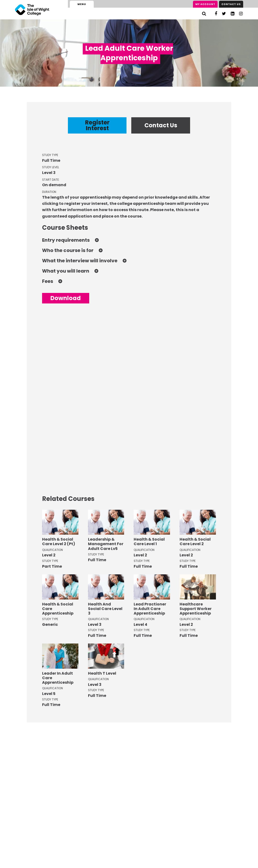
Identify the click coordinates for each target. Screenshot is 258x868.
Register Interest (97, 125)
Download (66, 298)
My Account (205, 4)
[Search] (204, 14)
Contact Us (231, 4)
